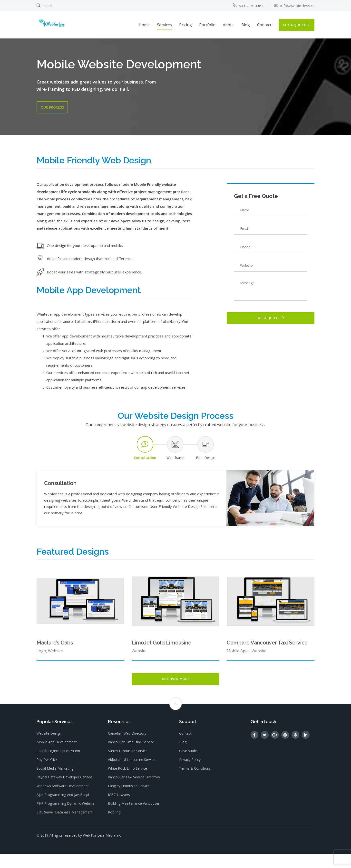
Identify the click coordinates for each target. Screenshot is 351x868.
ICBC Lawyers (119, 810)
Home (144, 24)
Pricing (185, 24)
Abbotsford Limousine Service (132, 775)
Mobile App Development (57, 757)
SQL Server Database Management (65, 827)
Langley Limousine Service (129, 801)
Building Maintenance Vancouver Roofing (134, 823)
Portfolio (207, 24)
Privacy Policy (190, 775)
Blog (246, 24)
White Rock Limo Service (127, 784)
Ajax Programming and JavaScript (63, 810)
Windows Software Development (63, 801)
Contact (264, 24)
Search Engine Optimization (58, 766)
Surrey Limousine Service (128, 766)
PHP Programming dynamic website (66, 819)
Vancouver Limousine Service (131, 757)
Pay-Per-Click (47, 775)
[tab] (145, 461)
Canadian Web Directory (127, 749)
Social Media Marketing (55, 784)
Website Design (49, 749)
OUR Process (52, 107)
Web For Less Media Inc (102, 850)
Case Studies (189, 766)
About (228, 24)
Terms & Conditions (195, 784)
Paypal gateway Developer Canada (64, 792)
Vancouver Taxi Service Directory (134, 792)
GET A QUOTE (297, 24)
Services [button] (164, 24)
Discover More (176, 691)
